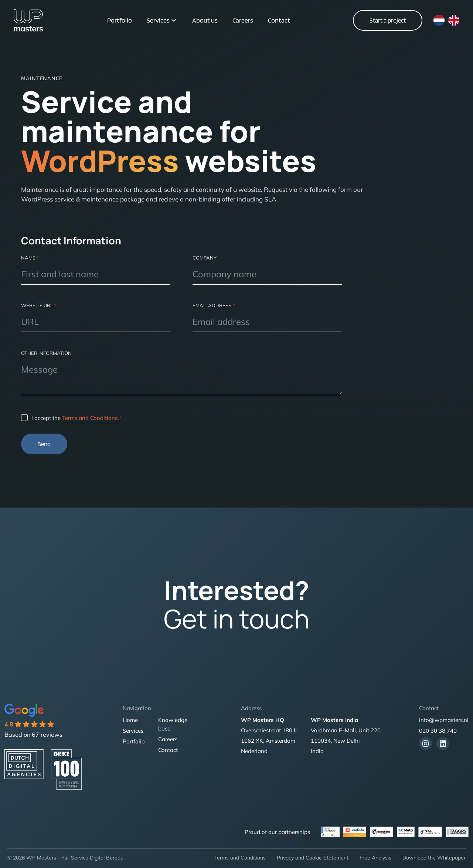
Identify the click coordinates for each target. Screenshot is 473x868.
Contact (279, 20)
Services (158, 20)
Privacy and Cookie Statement (313, 858)
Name (30, 258)
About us (205, 20)
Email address (214, 305)
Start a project (388, 20)
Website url (39, 305)
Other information (46, 353)
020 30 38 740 (438, 731)
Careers (243, 20)
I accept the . (76, 418)
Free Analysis (375, 858)
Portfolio (120, 20)
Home (130, 720)
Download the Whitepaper (434, 858)
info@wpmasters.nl (444, 720)
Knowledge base (173, 724)
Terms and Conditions (90, 418)
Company (205, 258)
